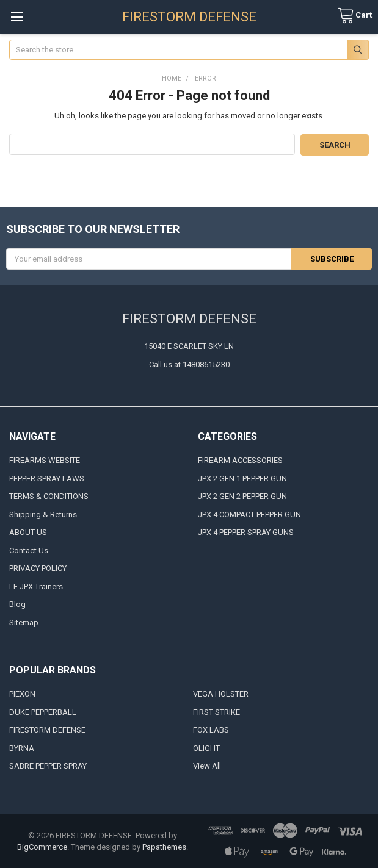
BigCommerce (42, 846)
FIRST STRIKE (216, 711)
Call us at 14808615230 (189, 363)
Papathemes (164, 846)
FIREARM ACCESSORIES (240, 460)
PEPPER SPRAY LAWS (47, 477)
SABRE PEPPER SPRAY (48, 765)
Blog (17, 604)
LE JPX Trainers (36, 585)
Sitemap (24, 621)
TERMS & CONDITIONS (49, 496)
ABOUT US (28, 532)
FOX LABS (211, 729)
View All (207, 765)
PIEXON (22, 693)
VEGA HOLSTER (221, 693)
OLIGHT (206, 747)
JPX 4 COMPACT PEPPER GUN (249, 513)
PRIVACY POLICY (38, 568)
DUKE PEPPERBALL (43, 711)
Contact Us (29, 549)
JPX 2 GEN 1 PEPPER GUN (242, 477)
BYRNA (22, 747)
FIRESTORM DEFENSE (47, 729)
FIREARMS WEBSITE (45, 460)
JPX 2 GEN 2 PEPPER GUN (242, 496)
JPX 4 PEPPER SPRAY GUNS (246, 532)
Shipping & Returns (43, 513)
